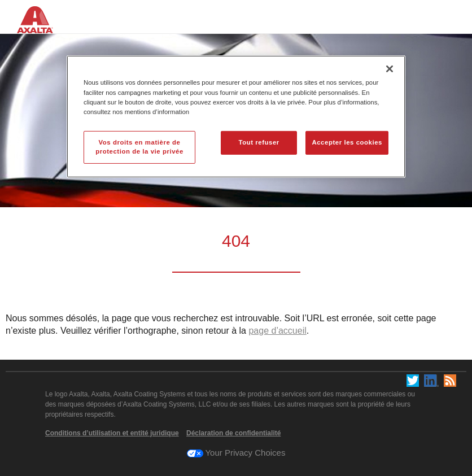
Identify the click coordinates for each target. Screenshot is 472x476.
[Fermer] (390, 69)
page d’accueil (277, 331)
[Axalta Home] (41, 27)
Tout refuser (259, 142)
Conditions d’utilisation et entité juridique (112, 433)
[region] (236, 116)
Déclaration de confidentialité (233, 433)
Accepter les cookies (347, 142)
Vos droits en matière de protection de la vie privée (139, 147)
